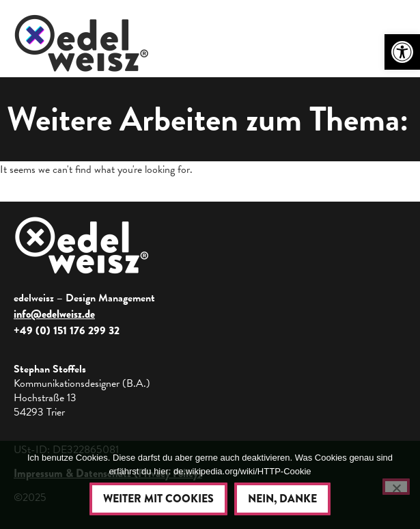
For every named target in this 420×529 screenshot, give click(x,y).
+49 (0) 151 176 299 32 (67, 330)
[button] (402, 52)
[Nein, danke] (396, 487)
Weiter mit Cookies (158, 499)
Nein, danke (282, 499)
